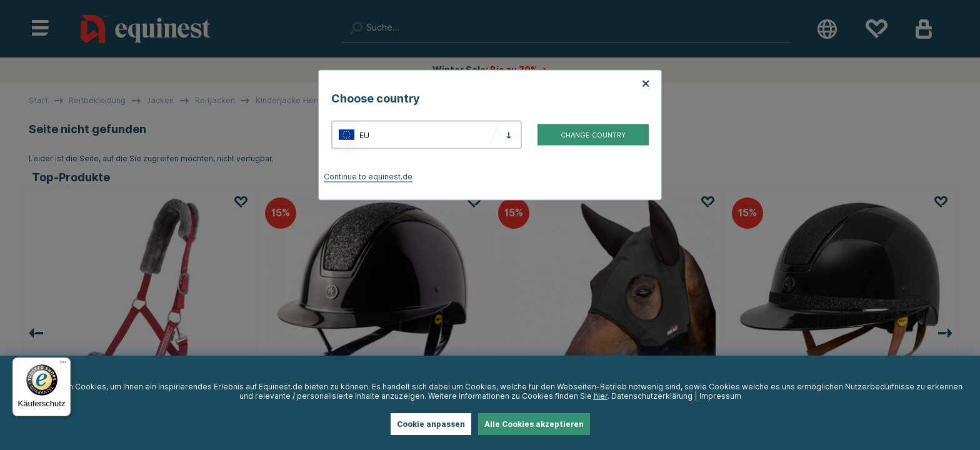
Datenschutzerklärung (652, 396)
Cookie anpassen (431, 424)
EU (364, 135)
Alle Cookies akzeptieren (534, 424)
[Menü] (63, 365)
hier (601, 396)
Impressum (720, 396)
